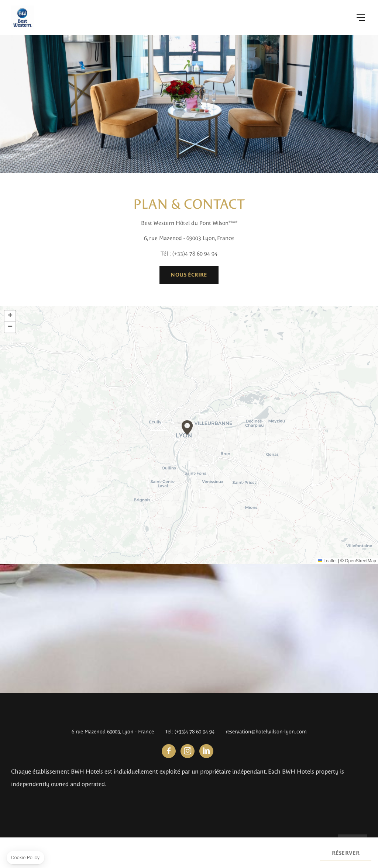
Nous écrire (189, 275)
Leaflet (327, 561)
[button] (187, 428)
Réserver (346, 853)
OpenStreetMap (360, 561)
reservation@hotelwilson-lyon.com (266, 732)
